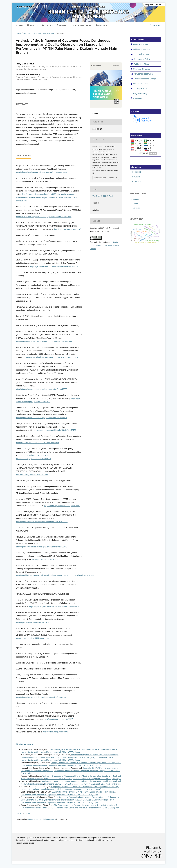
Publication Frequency (142, 49)
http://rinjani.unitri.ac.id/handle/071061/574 (33, 622)
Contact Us (138, 98)
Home (20, 25)
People (62, 25)
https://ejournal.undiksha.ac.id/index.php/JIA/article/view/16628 (42, 172)
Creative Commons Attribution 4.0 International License (104, 245)
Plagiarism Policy (140, 93)
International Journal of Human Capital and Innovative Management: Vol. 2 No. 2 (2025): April (59, 795)
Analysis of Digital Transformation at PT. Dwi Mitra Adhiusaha (74, 749)
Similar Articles (24, 744)
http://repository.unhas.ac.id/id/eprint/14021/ (62, 506)
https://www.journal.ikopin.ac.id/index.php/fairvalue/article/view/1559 (44, 217)
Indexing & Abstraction (143, 89)
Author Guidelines (141, 84)
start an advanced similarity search (42, 819)
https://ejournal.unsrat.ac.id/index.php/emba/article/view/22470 (41, 547)
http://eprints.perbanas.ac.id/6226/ (59, 719)
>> (29, 813)
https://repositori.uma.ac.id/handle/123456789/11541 (37, 443)
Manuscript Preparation (143, 74)
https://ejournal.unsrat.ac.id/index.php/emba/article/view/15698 (41, 418)
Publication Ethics (141, 64)
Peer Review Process (142, 54)
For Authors (135, 177)
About (32, 25)
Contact (102, 25)
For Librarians (136, 182)
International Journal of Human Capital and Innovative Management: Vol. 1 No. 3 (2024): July (67, 789)
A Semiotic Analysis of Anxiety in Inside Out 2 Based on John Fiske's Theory (84, 792)
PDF (96, 113)
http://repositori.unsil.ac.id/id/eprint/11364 (33, 638)
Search (155, 25)
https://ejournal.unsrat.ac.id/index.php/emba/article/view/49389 (41, 389)
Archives (28, 33)
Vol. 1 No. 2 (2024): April (45, 33)
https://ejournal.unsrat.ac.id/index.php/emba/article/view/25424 (41, 697)
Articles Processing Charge (145, 79)
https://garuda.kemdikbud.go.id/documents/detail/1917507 (54, 266)
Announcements (82, 25)
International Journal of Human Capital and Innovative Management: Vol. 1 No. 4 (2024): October (62, 765)
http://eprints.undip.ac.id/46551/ (56, 732)
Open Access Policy (142, 59)
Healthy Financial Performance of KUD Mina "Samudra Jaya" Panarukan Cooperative (86, 763)
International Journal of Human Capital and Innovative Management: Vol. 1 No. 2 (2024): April (83, 779)
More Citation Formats (104, 178)
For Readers (136, 172)
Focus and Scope (140, 44)
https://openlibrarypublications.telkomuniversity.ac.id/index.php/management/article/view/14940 (55, 575)
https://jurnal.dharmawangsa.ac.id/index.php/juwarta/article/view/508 (44, 341)
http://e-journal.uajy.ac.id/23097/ (67, 229)
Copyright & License (141, 69)
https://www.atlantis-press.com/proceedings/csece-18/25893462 (52, 357)
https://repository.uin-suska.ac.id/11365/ (32, 475)
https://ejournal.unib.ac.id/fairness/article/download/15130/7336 (42, 522)
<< (17, 813)
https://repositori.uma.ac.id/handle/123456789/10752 (54, 430)
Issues (47, 25)
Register (149, 5)
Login (159, 5)
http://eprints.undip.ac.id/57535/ (45, 559)
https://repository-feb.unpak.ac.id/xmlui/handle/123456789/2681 (55, 606)
